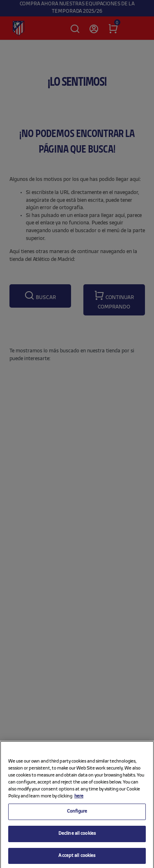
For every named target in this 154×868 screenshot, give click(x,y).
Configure (77, 815)
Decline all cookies (77, 837)
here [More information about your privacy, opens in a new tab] (79, 800)
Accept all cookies (77, 859)
